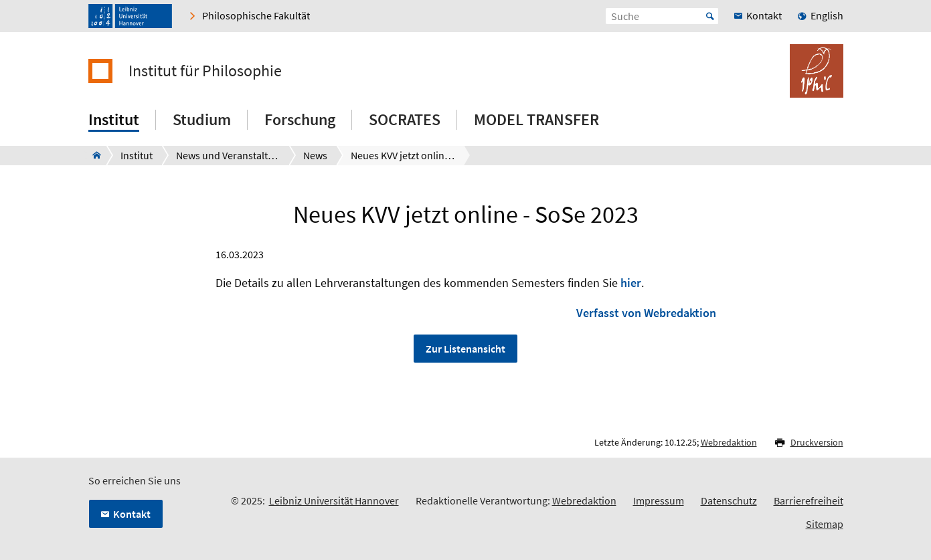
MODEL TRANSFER (536, 119)
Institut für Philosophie (205, 71)
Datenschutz (729, 500)
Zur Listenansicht (465, 349)
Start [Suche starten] (710, 16)
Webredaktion (729, 442)
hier (631, 283)
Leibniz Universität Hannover (334, 500)
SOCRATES (405, 119)
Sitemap (825, 524)
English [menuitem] (827, 15)
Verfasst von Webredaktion (646, 313)
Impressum (659, 500)
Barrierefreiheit (809, 500)
